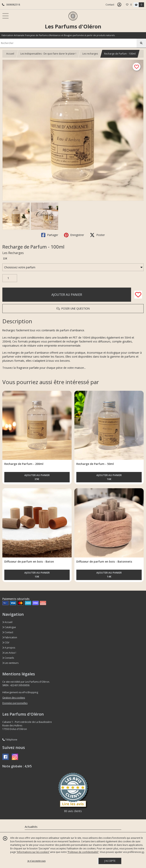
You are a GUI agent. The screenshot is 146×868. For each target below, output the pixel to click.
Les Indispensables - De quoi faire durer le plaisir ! (48, 54)
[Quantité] (10, 278)
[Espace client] (119, 5)
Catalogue (9, 627)
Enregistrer (74, 235)
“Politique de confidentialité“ (83, 852)
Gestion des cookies (14, 698)
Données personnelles (15, 703)
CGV (6, 643)
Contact (110, 5)
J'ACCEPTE (110, 861)
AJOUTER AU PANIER (67, 295)
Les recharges (90, 54)
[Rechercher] (141, 43)
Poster (97, 235)
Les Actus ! (9, 653)
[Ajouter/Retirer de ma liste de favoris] (138, 295)
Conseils (8, 658)
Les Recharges (13, 253)
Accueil (10, 54)
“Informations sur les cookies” (33, 852)
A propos (9, 648)
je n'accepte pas (36, 861)
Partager (50, 235)
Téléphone (10, 740)
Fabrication (10, 637)
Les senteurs (10, 663)
